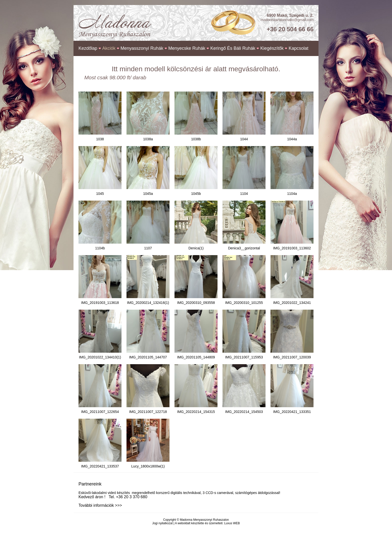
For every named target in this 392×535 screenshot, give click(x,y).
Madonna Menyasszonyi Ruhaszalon (204, 520)
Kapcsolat (298, 48)
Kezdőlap (88, 48)
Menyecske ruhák (187, 48)
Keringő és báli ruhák (233, 48)
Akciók (109, 48)
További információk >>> (100, 505)
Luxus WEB (232, 523)
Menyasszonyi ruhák (142, 48)
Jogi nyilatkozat (162, 523)
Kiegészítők (272, 48)
